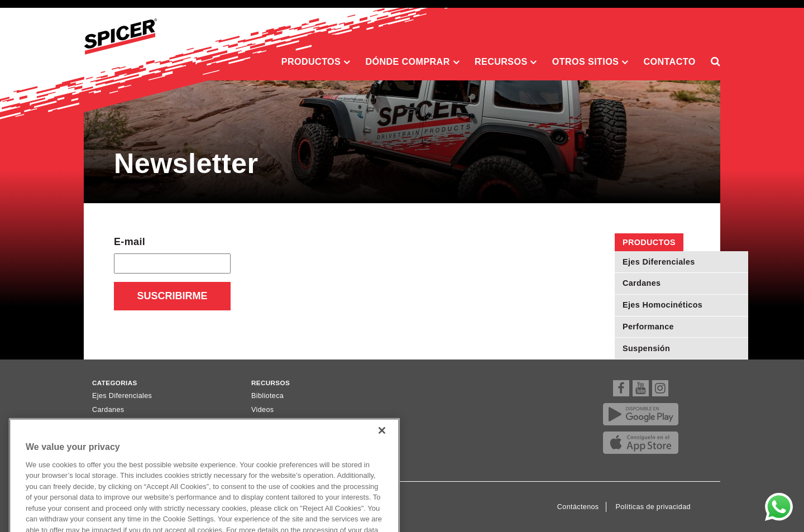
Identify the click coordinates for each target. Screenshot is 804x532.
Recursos (506, 62)
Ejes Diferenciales (659, 262)
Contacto (670, 61)
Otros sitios (590, 62)
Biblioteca (267, 396)
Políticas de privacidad (653, 507)
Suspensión (646, 348)
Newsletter (269, 424)
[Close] (382, 441)
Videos (262, 410)
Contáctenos (578, 507)
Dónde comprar (412, 62)
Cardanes (642, 283)
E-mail (130, 242)
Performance (648, 327)
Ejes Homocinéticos (662, 305)
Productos (316, 62)
